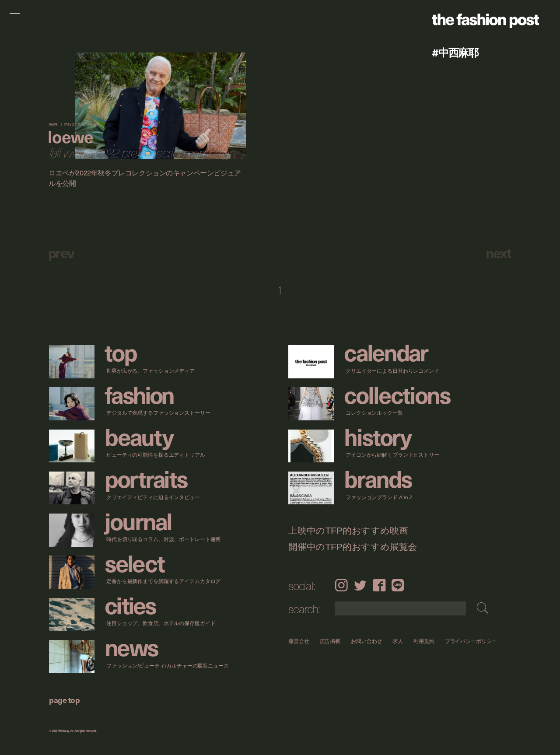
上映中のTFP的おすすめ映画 (348, 531)
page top (64, 700)
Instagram (341, 585)
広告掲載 (330, 641)
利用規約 (424, 641)
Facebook (379, 585)
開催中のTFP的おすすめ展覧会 (353, 547)
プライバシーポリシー (471, 641)
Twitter (360, 585)
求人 (398, 641)
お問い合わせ (366, 641)
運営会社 (299, 641)
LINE (398, 585)
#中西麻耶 (455, 52)
